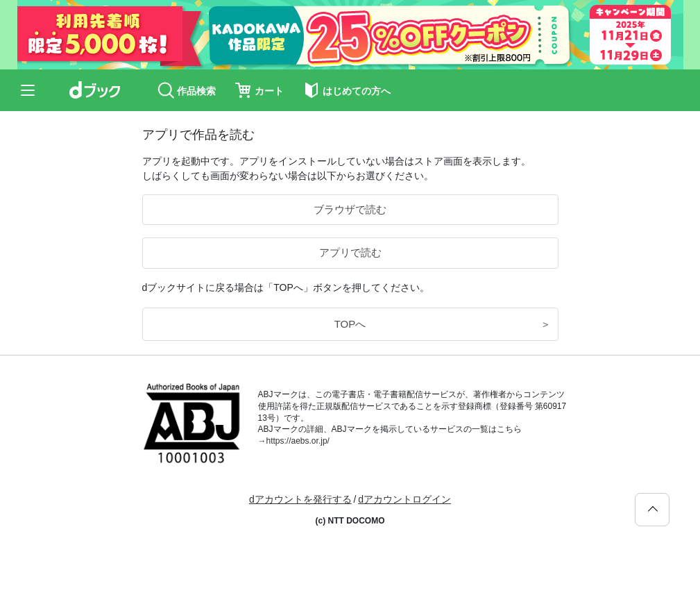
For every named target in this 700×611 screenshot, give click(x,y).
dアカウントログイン (404, 499)
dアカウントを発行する (300, 499)
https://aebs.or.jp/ (298, 441)
